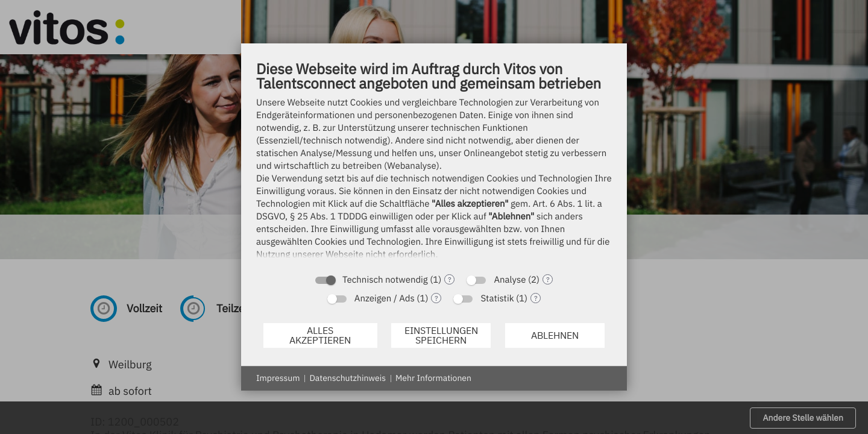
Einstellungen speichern (441, 335)
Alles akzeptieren (320, 335)
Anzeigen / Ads (385, 299)
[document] (434, 163)
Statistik (497, 299)
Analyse (510, 280)
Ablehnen (555, 335)
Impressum (278, 378)
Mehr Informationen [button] (433, 378)
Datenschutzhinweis (348, 378)
